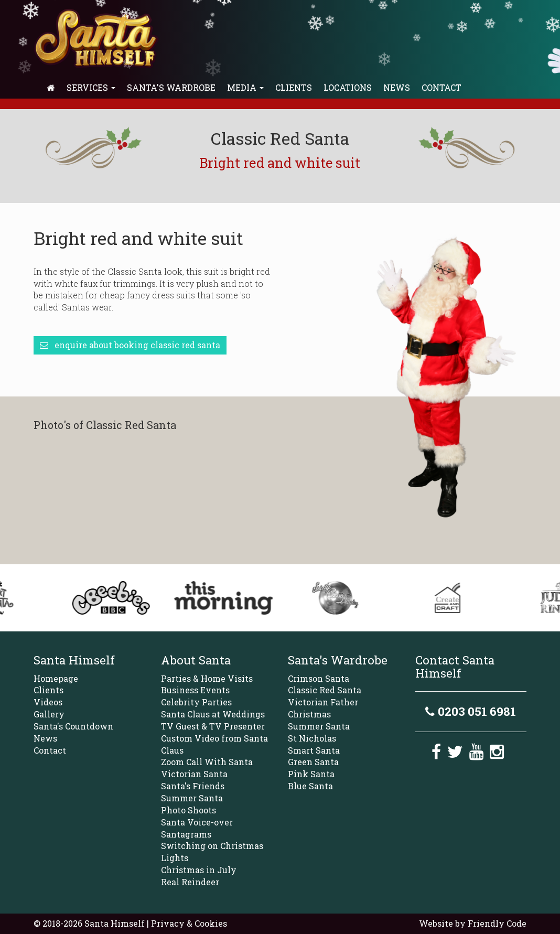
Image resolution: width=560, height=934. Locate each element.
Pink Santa (311, 774)
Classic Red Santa (325, 690)
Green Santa (313, 762)
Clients (294, 87)
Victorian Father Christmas (323, 708)
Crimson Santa (319, 678)
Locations (348, 87)
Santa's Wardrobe (171, 87)
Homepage (56, 678)
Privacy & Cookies (189, 923)
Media (245, 87)
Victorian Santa (194, 774)
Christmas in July (199, 870)
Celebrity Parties (196, 702)
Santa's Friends (193, 786)
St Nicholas (312, 738)
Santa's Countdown (73, 726)
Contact (441, 87)
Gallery (49, 714)
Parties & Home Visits (207, 678)
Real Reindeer (190, 882)
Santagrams (186, 834)
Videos (48, 702)
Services (91, 87)
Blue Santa (310, 786)
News (397, 87)
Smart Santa (314, 750)
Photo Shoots (189, 810)
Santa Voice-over (197, 822)
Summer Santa (192, 798)
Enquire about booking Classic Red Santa (130, 345)
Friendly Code (497, 923)
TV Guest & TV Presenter (213, 726)
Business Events (195, 690)
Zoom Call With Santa (207, 762)
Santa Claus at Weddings (213, 714)
